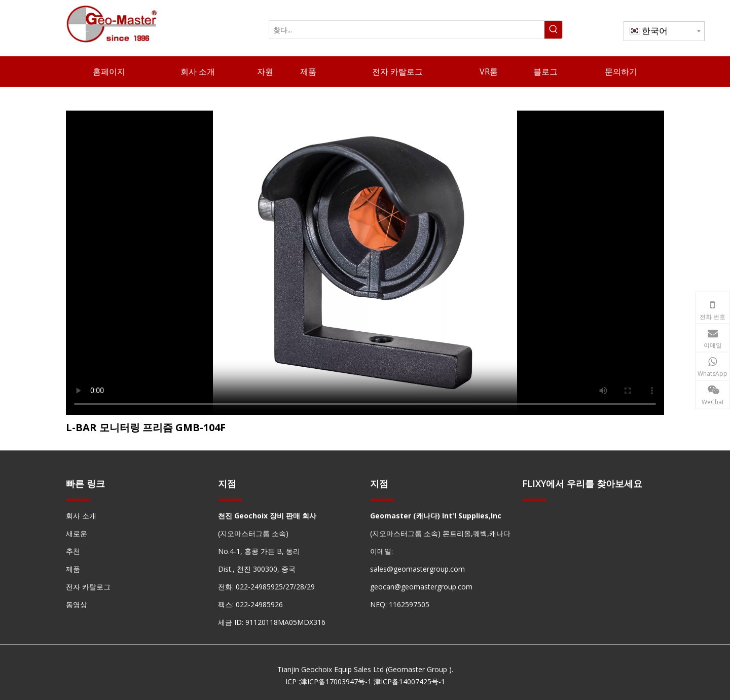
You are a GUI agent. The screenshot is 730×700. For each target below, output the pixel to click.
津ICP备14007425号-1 (409, 681)
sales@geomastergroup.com (417, 569)
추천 (73, 551)
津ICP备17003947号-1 (336, 681)
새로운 (77, 533)
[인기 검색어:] (553, 30)
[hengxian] (78, 499)
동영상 (77, 604)
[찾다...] (407, 30)
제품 (73, 569)
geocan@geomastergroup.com (421, 587)
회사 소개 (81, 516)
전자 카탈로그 (88, 587)
